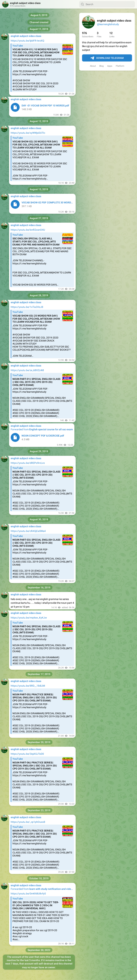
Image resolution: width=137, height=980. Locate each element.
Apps (110, 66)
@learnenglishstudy (108, 24)
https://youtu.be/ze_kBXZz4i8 (27, 370)
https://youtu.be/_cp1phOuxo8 (28, 822)
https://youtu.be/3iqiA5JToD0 (27, 754)
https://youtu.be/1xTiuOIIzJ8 (27, 307)
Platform (120, 66)
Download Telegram (107, 58)
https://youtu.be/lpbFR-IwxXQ (27, 41)
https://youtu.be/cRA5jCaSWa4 (28, 531)
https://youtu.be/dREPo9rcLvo (28, 463)
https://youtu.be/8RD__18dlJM (28, 686)
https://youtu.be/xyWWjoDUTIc (28, 133)
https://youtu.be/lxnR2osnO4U (28, 230)
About (93, 66)
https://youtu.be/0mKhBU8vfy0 (28, 894)
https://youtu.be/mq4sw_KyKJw (29, 618)
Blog (102, 66)
